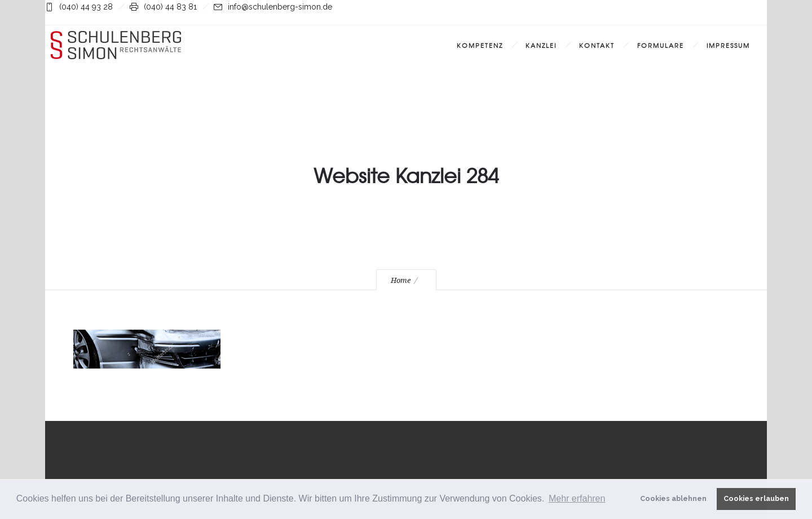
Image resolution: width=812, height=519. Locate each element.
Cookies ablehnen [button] (673, 498)
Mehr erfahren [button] (577, 498)
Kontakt (597, 45)
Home (401, 280)
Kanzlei (541, 45)
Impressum (728, 45)
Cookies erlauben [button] (756, 498)
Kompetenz (480, 45)
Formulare (661, 45)
